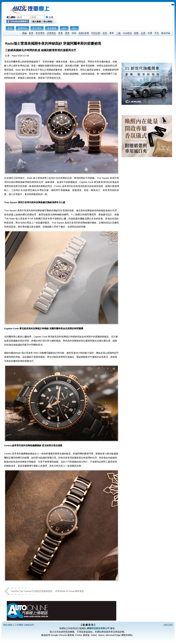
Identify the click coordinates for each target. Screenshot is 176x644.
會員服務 (52, 28)
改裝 (105, 33)
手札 (157, 33)
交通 (150, 33)
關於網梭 (8, 625)
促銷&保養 (84, 33)
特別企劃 (96, 33)
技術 (74, 33)
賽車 (112, 33)
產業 (67, 33)
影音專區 (40, 33)
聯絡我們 (29, 625)
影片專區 (37, 28)
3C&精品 (127, 33)
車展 (60, 33)
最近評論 (166, 33)
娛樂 (136, 33)
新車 (31, 33)
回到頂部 (168, 625)
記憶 (51, 17)
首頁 (10, 28)
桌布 (64, 28)
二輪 (118, 33)
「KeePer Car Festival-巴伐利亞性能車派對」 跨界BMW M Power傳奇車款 (46, 591)
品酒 (143, 33)
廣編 (24, 33)
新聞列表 (22, 28)
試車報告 (51, 33)
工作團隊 (19, 625)
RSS (74, 28)
